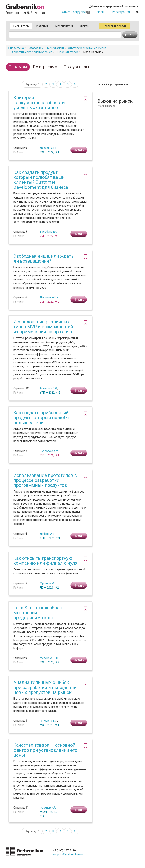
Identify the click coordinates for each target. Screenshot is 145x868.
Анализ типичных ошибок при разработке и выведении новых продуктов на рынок (45, 687)
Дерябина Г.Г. (49, 148)
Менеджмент (56, 48)
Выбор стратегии (67, 52)
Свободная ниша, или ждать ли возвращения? (44, 259)
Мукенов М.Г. (48, 583)
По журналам (76, 67)
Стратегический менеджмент (87, 48)
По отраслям (45, 67)
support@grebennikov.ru (68, 854)
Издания (42, 26)
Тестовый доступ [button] (114, 26)
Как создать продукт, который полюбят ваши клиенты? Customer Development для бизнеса (41, 180)
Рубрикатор (21, 26)
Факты (86, 26)
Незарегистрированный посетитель (114, 6)
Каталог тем (35, 48)
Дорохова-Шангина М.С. (55, 297)
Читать (79, 150)
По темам (18, 67)
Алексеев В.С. (49, 388)
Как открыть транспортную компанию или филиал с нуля (45, 561)
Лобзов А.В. (47, 534)
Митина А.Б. (47, 658)
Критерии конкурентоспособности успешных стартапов (39, 103)
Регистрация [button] (121, 12)
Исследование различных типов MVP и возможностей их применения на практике (43, 327)
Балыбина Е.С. (49, 232)
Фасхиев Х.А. (48, 808)
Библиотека (16, 48)
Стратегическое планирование (32, 52)
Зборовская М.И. (50, 451)
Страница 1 (32, 84)
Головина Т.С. (49, 721)
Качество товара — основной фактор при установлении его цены (45, 750)
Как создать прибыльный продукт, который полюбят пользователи (42, 418)
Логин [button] (101, 12)
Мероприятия (64, 26)
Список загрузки (76, 12)
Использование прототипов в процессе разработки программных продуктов (45, 480)
